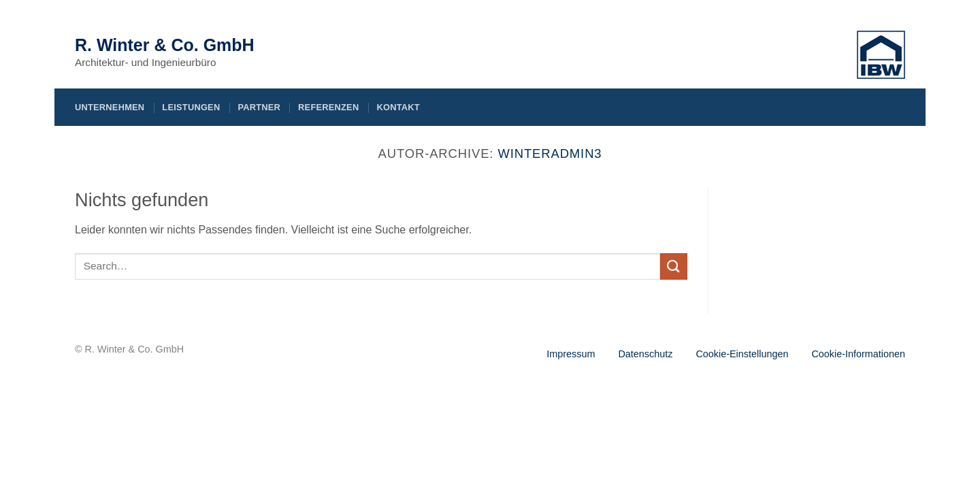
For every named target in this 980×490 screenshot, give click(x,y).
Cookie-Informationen (858, 354)
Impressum (571, 354)
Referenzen (328, 107)
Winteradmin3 (550, 153)
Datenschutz (645, 354)
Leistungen (191, 107)
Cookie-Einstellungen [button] (742, 354)
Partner (259, 107)
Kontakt (398, 107)
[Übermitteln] (674, 266)
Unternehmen (110, 107)
